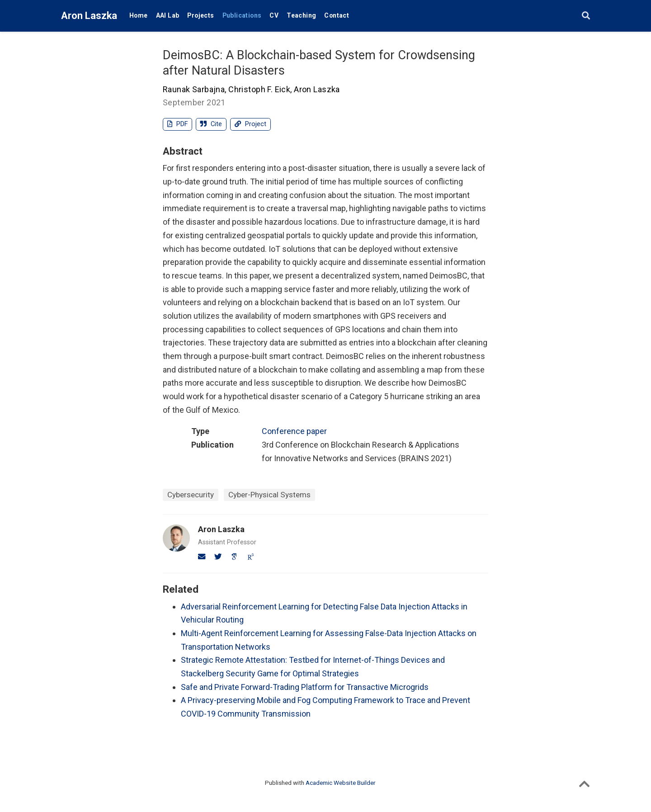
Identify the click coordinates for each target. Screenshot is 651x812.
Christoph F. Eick (259, 89)
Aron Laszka (89, 16)
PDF (177, 124)
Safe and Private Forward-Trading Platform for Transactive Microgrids (305, 687)
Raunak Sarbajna (194, 89)
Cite (211, 124)
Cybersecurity (191, 495)
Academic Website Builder (340, 783)
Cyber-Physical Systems (269, 495)
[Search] (586, 16)
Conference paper (294, 431)
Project (250, 124)
